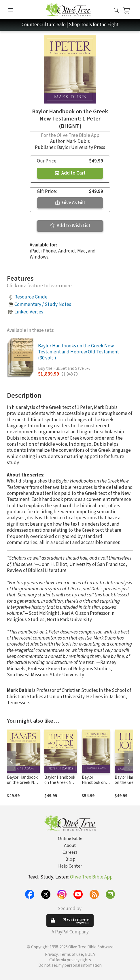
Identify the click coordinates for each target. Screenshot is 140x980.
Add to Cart (70, 173)
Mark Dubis (78, 141)
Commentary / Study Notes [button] (43, 305)
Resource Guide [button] (31, 297)
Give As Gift (70, 203)
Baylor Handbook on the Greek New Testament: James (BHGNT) (23, 786)
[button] (116, 11)
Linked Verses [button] (29, 312)
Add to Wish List (70, 226)
